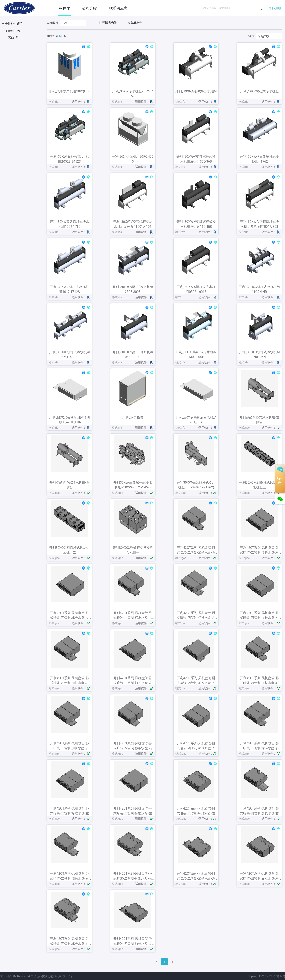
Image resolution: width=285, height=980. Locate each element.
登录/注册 (275, 8)
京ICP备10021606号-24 (15, 976)
